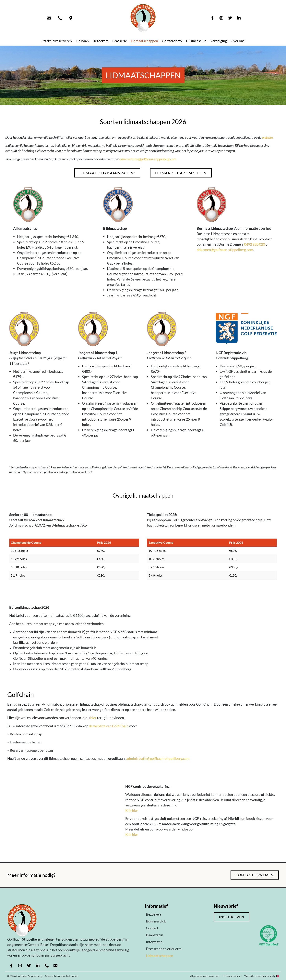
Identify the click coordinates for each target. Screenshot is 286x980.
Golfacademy (172, 41)
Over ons (238, 41)
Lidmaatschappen (144, 41)
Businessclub (196, 41)
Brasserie (120, 41)
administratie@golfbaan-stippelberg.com (148, 159)
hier (93, 718)
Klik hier (132, 810)
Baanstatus (155, 935)
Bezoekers (101, 41)
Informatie (154, 942)
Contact (152, 928)
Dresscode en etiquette (164, 949)
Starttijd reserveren (57, 41)
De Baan (82, 41)
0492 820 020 (255, 244)
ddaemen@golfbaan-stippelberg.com (225, 250)
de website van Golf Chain (109, 726)
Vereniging (219, 41)
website (267, 137)
